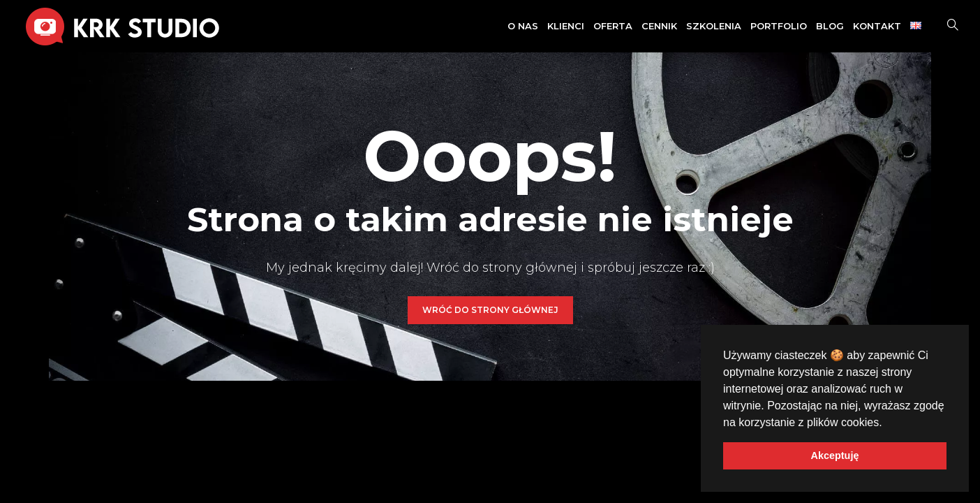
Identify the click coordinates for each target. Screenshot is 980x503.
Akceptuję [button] (835, 455)
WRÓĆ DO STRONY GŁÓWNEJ (490, 310)
